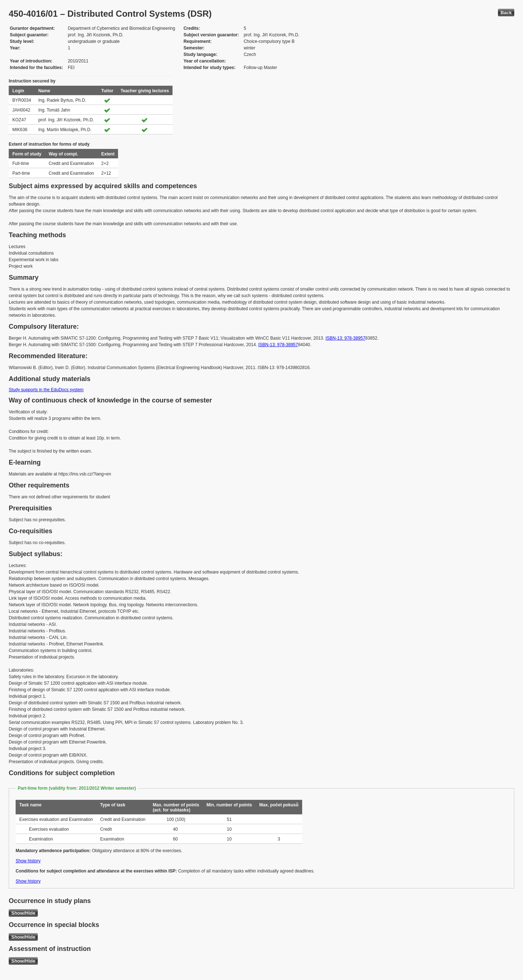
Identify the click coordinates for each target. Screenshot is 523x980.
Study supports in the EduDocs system (46, 390)
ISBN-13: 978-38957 (345, 338)
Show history (28, 861)
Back (506, 13)
